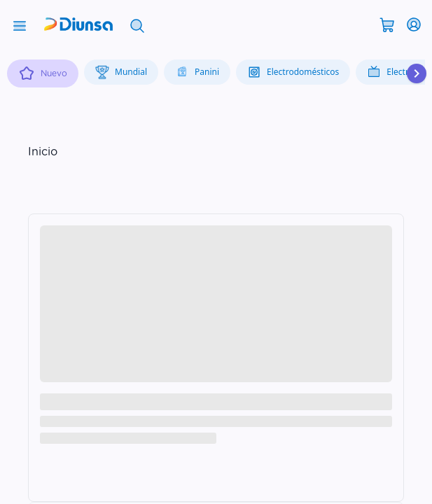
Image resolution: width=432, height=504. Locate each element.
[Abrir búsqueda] (137, 24)
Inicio (43, 152)
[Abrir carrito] (387, 24)
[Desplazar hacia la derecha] (417, 73)
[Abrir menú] (20, 24)
